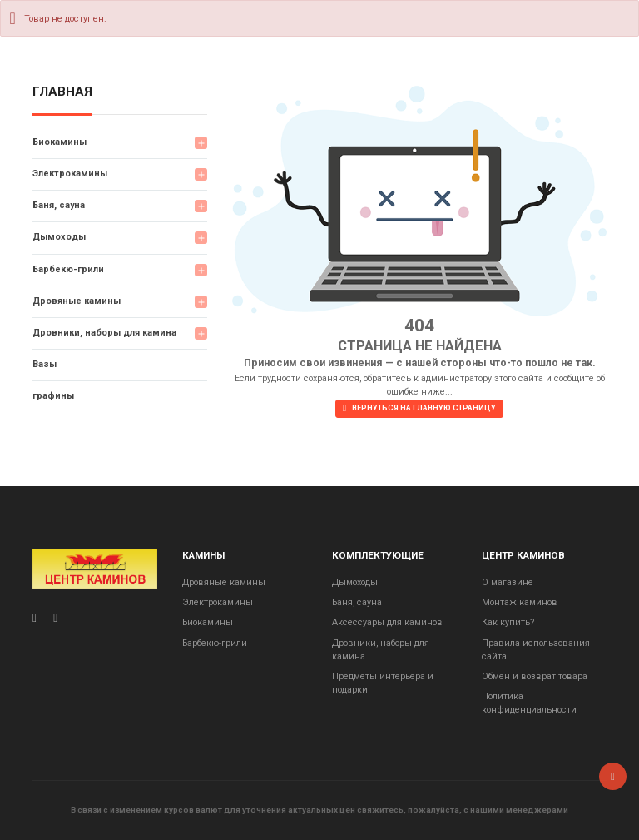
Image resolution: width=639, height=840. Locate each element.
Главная (62, 92)
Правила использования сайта (536, 650)
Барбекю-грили (68, 269)
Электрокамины (70, 174)
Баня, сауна (59, 205)
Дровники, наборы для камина (104, 333)
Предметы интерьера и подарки (383, 683)
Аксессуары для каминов (387, 622)
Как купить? (508, 622)
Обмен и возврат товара (535, 676)
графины (53, 396)
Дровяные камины (77, 301)
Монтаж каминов (520, 602)
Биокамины (59, 142)
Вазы (45, 364)
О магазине (508, 582)
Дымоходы (59, 237)
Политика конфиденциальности (529, 703)
